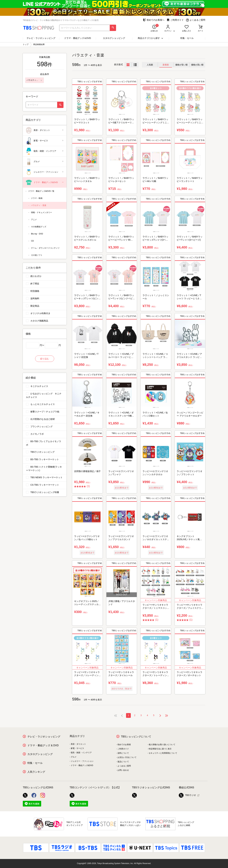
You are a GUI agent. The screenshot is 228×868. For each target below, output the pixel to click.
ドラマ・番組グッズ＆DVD (78, 38)
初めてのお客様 (124, 745)
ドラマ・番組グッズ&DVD (45, 182)
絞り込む (45, 359)
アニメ (34, 220)
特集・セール (187, 38)
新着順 (166, 65)
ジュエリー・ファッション (45, 172)
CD (32, 241)
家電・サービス (45, 141)
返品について (123, 762)
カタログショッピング (114, 38)
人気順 (150, 65)
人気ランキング (36, 772)
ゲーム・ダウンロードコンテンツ (45, 248)
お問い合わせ (123, 770)
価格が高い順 (197, 65)
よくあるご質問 (196, 20)
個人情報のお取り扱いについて (162, 745)
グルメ (45, 162)
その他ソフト (37, 255)
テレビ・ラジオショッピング (41, 38)
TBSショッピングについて (136, 737)
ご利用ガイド (175, 20)
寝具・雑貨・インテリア (45, 151)
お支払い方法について (127, 757)
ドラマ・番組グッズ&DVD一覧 (41, 191)
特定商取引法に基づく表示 (160, 749)
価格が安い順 (181, 65)
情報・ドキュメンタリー (41, 212)
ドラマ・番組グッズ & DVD (43, 745)
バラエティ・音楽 (39, 205)
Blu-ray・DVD (37, 234)
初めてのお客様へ (154, 20)
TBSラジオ (187, 795)
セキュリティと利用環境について (163, 753)
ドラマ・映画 (37, 198)
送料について (123, 753)
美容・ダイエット (45, 130)
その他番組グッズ (39, 227)
